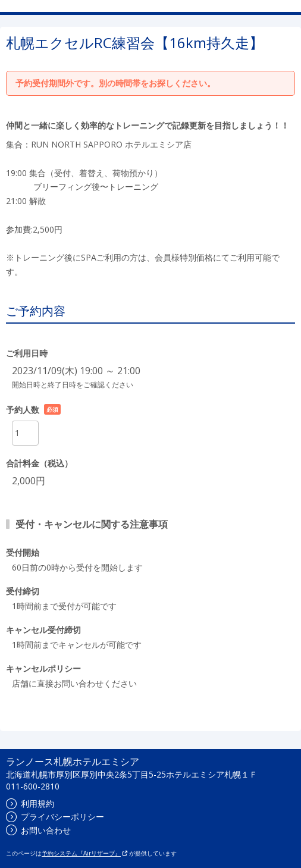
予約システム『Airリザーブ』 (85, 853)
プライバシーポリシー (55, 817)
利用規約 (30, 803)
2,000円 (29, 481)
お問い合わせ (38, 830)
